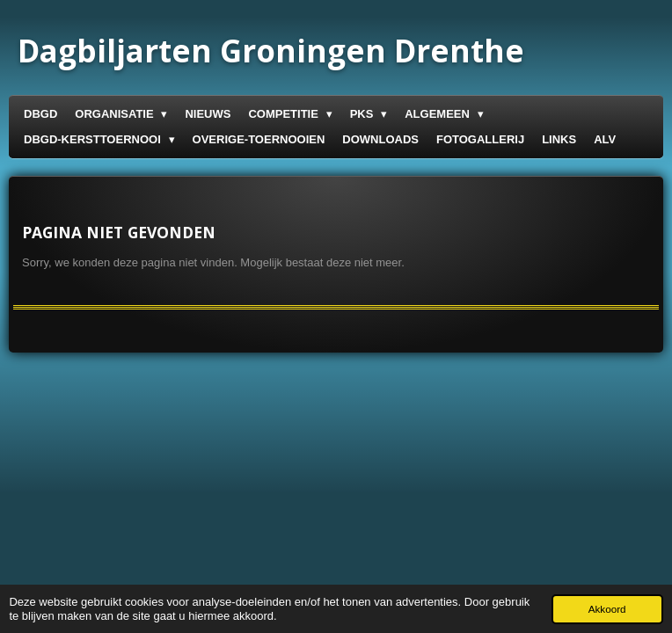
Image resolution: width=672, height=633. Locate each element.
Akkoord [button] (607, 609)
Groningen (271, 51)
